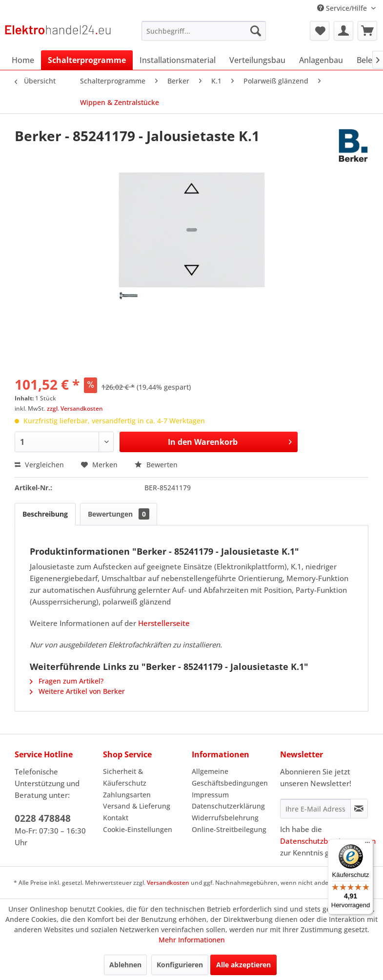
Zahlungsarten (127, 795)
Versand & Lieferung (137, 806)
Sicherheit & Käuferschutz (125, 777)
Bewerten (156, 465)
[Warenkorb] (367, 31)
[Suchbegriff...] (204, 31)
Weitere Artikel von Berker (77, 691)
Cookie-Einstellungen (138, 829)
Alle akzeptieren (243, 965)
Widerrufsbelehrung (225, 818)
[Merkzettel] (320, 31)
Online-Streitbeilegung (229, 829)
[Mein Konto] (343, 31)
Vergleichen (39, 465)
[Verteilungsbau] (257, 60)
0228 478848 (43, 818)
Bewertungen (119, 514)
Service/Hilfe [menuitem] (343, 8)
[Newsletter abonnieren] (359, 809)
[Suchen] (256, 31)
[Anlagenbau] (321, 60)
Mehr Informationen (192, 940)
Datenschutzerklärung (228, 806)
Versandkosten (168, 883)
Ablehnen (125, 965)
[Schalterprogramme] (87, 60)
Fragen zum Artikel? (67, 681)
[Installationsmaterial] (178, 60)
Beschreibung (45, 514)
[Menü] (367, 845)
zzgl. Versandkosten (75, 408)
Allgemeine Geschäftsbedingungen (230, 777)
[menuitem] (204, 31)
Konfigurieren (180, 965)
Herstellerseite (164, 623)
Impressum (210, 795)
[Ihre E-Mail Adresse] (315, 809)
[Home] (23, 60)
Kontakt (116, 818)
